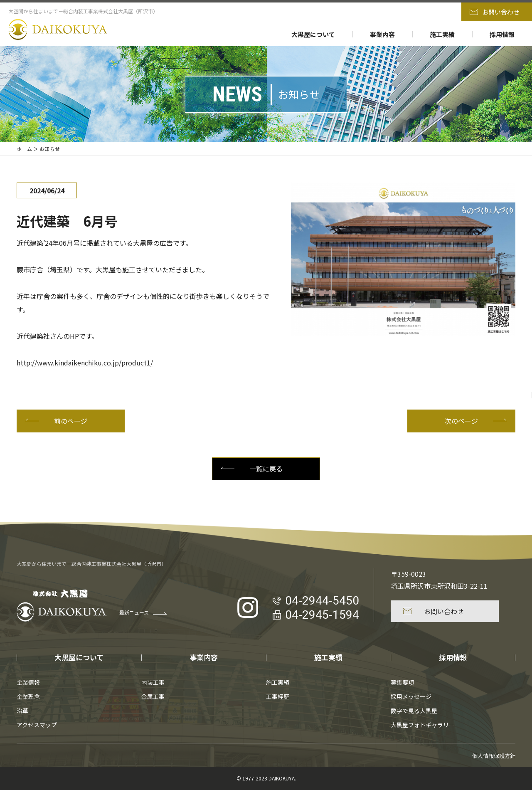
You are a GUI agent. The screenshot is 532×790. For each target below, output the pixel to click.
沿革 (22, 711)
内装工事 (153, 682)
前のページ (56, 421)
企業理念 (28, 696)
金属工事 (153, 696)
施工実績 (442, 34)
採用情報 (502, 34)
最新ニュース (143, 612)
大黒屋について (313, 34)
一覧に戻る (252, 469)
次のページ (476, 421)
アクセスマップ (37, 725)
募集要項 (402, 682)
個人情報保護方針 (494, 756)
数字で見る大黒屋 (414, 711)
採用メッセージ (411, 696)
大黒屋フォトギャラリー (423, 725)
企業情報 (28, 682)
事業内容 (382, 34)
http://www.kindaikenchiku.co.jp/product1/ (85, 363)
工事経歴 (278, 696)
